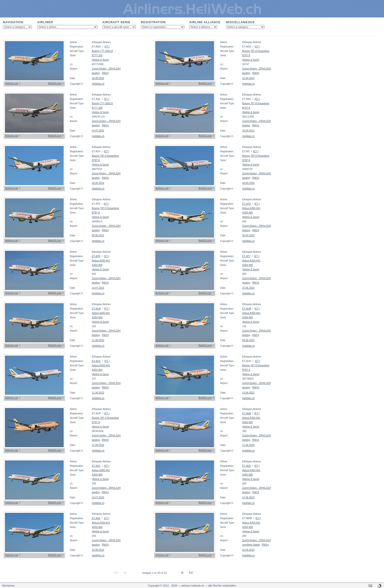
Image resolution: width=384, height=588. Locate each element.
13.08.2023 (248, 393)
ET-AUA (96, 309)
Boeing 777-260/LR (102, 51)
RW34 (256, 73)
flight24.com (55, 83)
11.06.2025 (248, 445)
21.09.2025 (98, 445)
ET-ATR (96, 256)
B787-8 (246, 55)
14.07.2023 (98, 288)
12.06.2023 (248, 498)
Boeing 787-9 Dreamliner (256, 366)
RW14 (105, 73)
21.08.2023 (98, 340)
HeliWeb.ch (98, 84)
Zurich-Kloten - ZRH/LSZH (106, 69)
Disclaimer (8, 586)
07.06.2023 (248, 288)
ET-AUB (247, 309)
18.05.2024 (98, 183)
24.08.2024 (98, 550)
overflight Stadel (251, 545)
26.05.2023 (248, 131)
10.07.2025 (98, 498)
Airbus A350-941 (251, 208)
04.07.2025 (98, 131)
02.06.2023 (248, 550)
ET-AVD (246, 466)
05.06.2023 (98, 235)
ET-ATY (246, 256)
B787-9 (246, 370)
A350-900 (247, 213)
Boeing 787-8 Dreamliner (256, 51)
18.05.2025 (248, 183)
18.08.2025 (98, 78)
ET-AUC (96, 361)
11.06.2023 (98, 393)
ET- (107, 47)
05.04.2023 (248, 235)
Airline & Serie (100, 60)
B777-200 (97, 55)
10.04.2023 (248, 78)
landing (96, 73)
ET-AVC (96, 466)
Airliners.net (12, 83)
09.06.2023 (248, 340)
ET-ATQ (246, 204)
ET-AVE (96, 518)
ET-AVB (246, 414)
